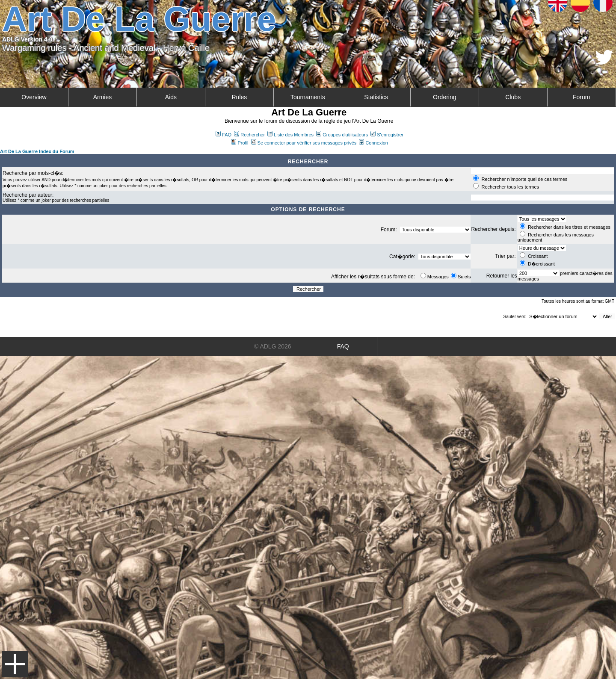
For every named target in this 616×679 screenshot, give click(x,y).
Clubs (513, 97)
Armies (103, 97)
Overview (34, 97)
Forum (581, 97)
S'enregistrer (387, 135)
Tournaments (308, 97)
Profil (240, 143)
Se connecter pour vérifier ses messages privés (304, 143)
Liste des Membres (290, 135)
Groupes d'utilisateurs (342, 135)
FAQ (224, 135)
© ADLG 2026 (273, 346)
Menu (15, 664)
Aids (171, 97)
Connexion (373, 143)
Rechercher (249, 135)
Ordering (444, 97)
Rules (239, 97)
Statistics (376, 97)
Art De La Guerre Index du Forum (37, 151)
